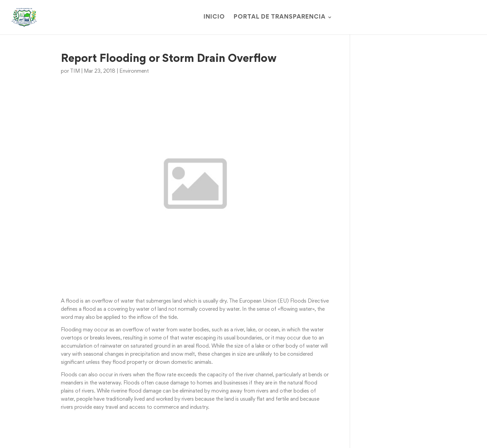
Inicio (214, 17)
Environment (134, 71)
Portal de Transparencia (280, 17)
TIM (75, 71)
